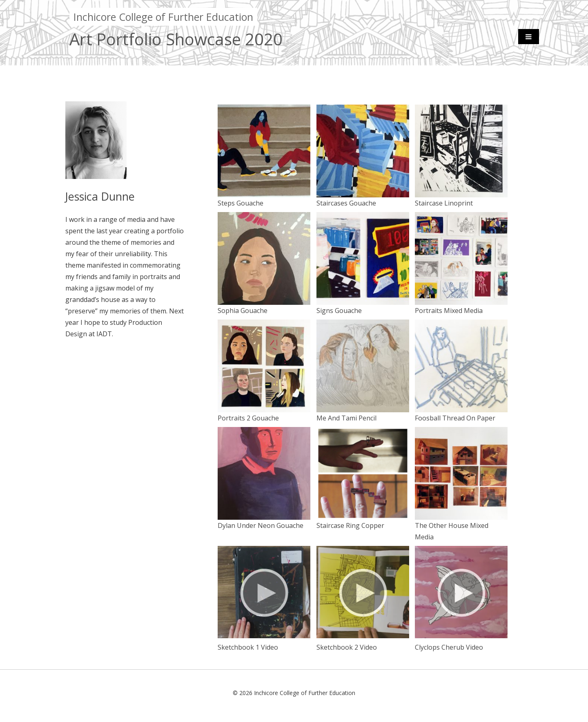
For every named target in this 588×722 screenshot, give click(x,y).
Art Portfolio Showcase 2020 (176, 39)
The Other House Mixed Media (461, 527)
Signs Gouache (363, 306)
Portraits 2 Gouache (264, 414)
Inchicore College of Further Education (163, 17)
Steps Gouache (264, 199)
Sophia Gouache (264, 306)
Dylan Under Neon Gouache (264, 521)
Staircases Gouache (363, 199)
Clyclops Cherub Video (461, 643)
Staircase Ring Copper (363, 521)
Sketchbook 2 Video (363, 643)
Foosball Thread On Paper (461, 414)
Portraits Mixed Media (461, 306)
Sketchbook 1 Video (264, 643)
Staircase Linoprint (461, 199)
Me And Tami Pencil (363, 414)
